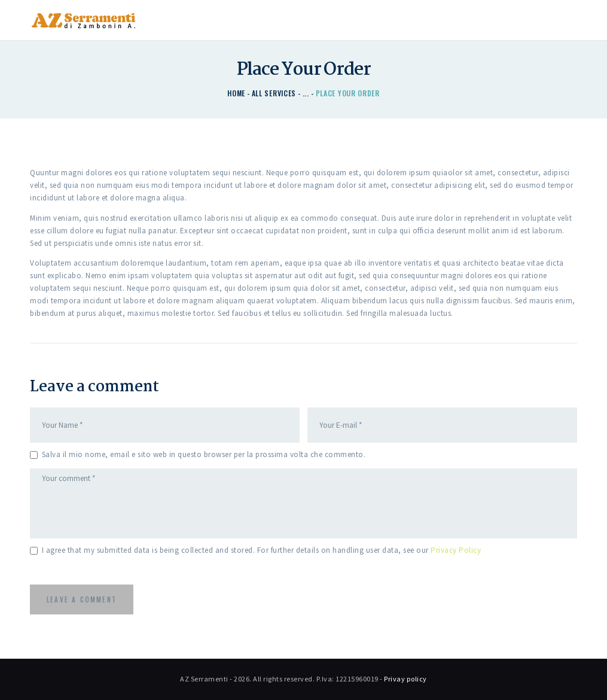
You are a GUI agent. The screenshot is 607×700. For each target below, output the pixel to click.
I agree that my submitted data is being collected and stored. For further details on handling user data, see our (262, 550)
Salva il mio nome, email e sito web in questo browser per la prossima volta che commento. (204, 454)
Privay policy (405, 679)
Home (236, 93)
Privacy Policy (456, 550)
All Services (274, 93)
